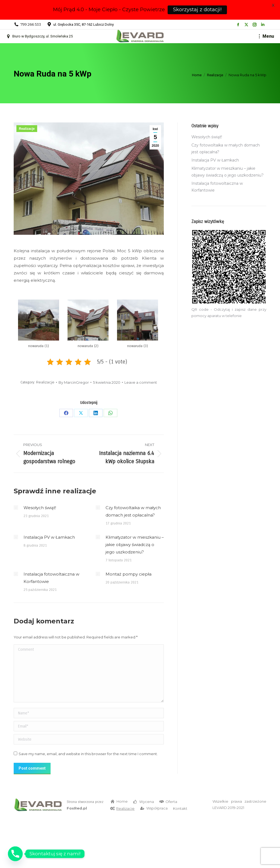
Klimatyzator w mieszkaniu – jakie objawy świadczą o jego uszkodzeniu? (135, 545)
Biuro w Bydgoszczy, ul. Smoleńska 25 (39, 36)
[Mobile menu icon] (266, 36)
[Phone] (15, 854)
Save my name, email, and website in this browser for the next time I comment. (88, 754)
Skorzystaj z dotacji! (197, 10)
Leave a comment (141, 382)
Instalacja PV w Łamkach (49, 537)
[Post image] (16, 508)
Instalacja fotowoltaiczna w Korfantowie (51, 578)
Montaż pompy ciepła (129, 574)
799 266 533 (31, 24)
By (74, 382)
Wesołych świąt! (40, 508)
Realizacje (27, 129)
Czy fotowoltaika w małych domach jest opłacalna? (133, 511)
